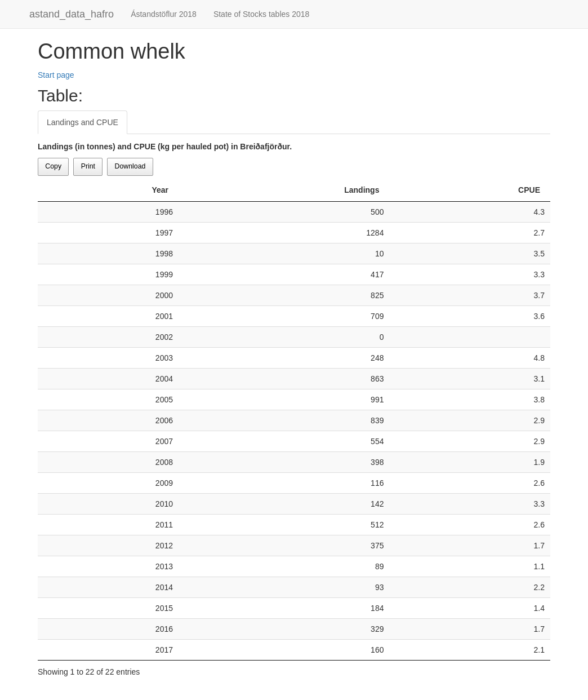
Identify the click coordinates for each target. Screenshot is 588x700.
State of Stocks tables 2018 (261, 14)
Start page (56, 75)
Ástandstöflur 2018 (164, 14)
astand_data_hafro (72, 14)
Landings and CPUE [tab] (83, 122)
